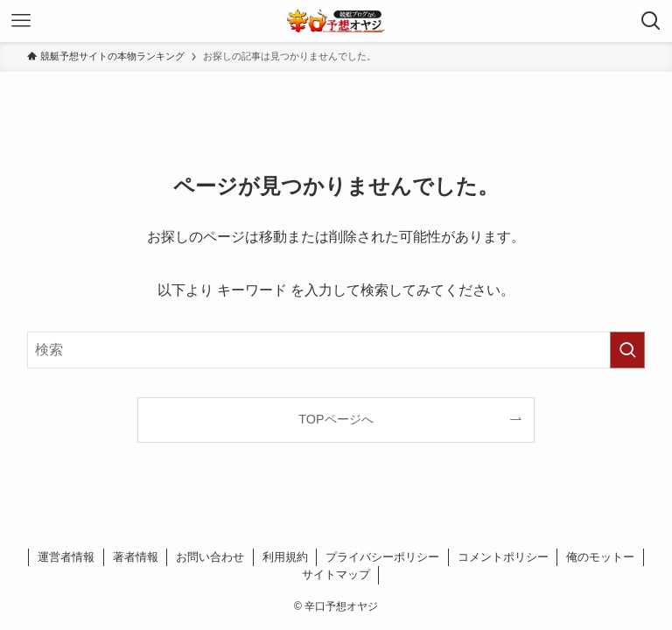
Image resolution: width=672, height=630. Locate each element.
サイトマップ (336, 574)
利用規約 (285, 557)
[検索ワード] (336, 350)
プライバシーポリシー (382, 557)
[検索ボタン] (651, 21)
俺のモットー (600, 557)
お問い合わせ (210, 557)
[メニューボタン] (21, 21)
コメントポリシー (503, 557)
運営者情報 (66, 557)
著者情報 (136, 557)
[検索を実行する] (627, 350)
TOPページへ (336, 419)
